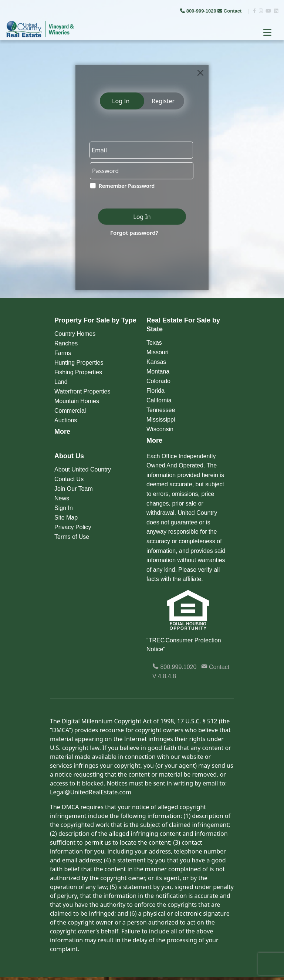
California (159, 400)
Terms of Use (72, 537)
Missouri (158, 352)
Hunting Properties (79, 363)
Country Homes (75, 334)
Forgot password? (134, 233)
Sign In (64, 508)
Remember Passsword (127, 186)
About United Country (83, 469)
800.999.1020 (174, 667)
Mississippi (161, 420)
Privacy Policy (73, 527)
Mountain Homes (77, 401)
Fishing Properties (78, 372)
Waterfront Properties (82, 391)
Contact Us (69, 479)
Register (163, 101)
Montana (158, 371)
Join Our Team (74, 489)
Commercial (70, 411)
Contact (230, 11)
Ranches (66, 343)
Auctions (66, 420)
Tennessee (161, 410)
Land (61, 382)
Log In (121, 101)
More (62, 432)
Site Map (66, 518)
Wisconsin (160, 429)
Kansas (156, 362)
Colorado (158, 381)
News (62, 498)
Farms (63, 353)
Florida (155, 391)
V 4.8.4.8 (164, 676)
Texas (154, 343)
